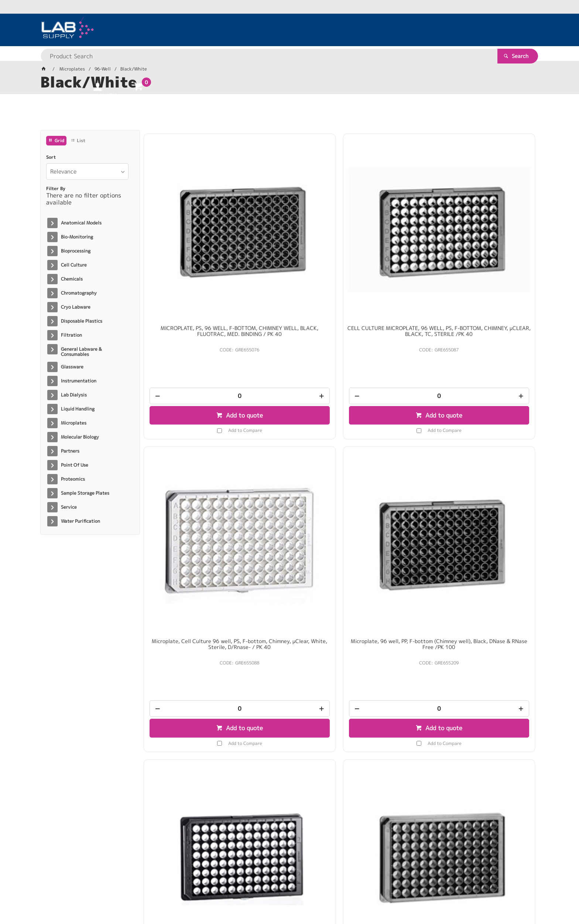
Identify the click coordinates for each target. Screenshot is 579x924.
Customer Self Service (128, 895)
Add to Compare (195, 329)
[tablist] (289, 115)
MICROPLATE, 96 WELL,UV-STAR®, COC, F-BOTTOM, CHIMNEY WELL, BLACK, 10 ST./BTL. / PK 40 (190, 449)
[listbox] (87, 171)
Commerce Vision (183, 895)
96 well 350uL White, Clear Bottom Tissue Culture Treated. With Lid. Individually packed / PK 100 (389, 449)
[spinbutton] (190, 294)
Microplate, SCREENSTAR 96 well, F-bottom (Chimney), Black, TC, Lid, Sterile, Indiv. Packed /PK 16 (289, 446)
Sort (51, 157)
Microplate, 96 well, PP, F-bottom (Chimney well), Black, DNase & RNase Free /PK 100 (489, 231)
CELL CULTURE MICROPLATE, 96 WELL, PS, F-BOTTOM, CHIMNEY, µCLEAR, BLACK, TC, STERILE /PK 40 (289, 234)
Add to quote (194, 314)
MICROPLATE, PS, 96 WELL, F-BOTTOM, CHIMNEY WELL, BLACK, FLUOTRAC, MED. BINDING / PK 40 (190, 234)
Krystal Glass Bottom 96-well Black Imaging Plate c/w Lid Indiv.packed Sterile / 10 (190, 662)
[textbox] (277, 30)
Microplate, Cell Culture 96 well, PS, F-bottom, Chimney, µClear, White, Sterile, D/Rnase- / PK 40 (389, 231)
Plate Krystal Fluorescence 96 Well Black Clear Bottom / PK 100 (489, 443)
